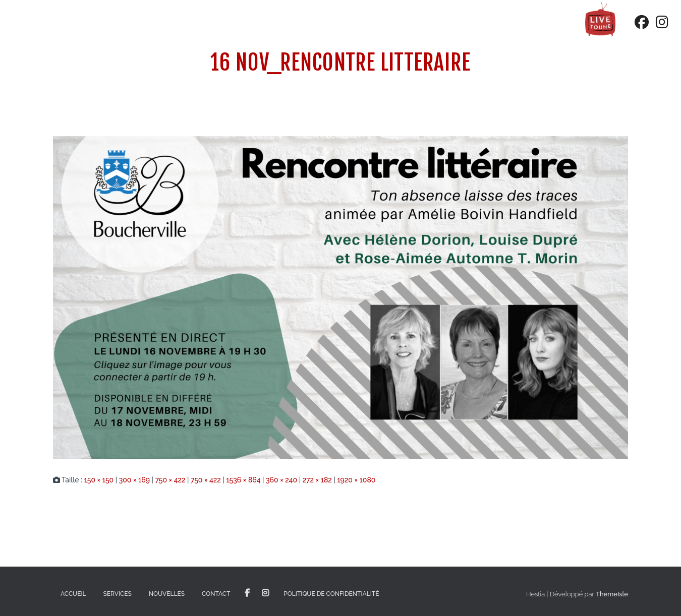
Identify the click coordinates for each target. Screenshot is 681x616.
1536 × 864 (243, 480)
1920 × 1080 (356, 480)
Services (118, 594)
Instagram (265, 593)
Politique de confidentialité (331, 594)
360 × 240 (281, 480)
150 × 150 (99, 480)
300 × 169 (134, 480)
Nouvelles (167, 594)
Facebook (247, 593)
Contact (216, 594)
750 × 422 (170, 480)
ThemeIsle (612, 594)
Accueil (73, 594)
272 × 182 (317, 480)
